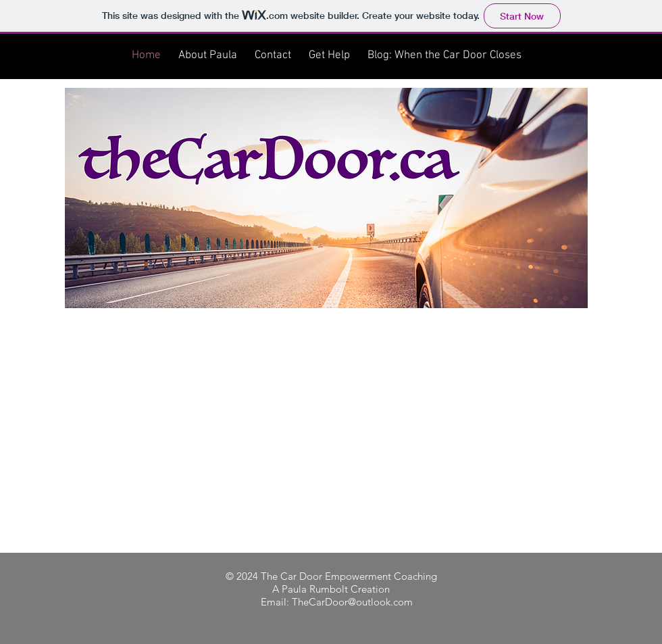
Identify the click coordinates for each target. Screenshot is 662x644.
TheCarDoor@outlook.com (352, 602)
